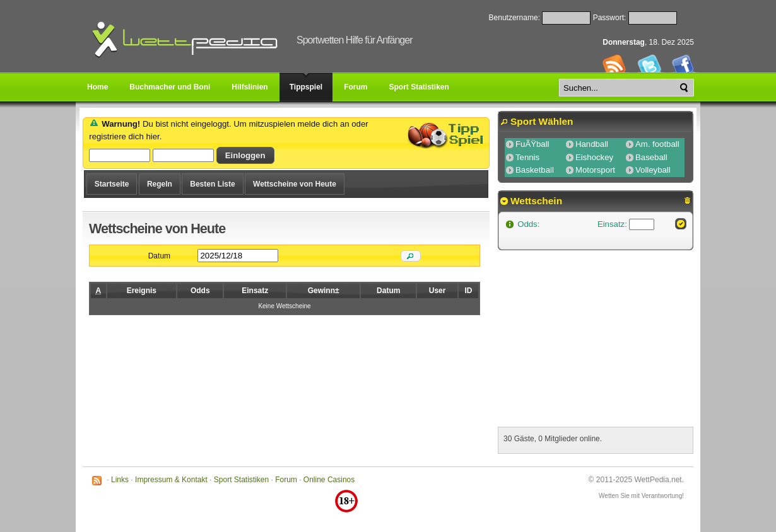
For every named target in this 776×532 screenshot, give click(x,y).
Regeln (160, 184)
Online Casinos (329, 480)
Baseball (651, 157)
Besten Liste (212, 184)
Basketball (535, 170)
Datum (159, 256)
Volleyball (653, 170)
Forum (286, 480)
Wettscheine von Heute (295, 184)
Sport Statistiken (241, 480)
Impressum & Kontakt (171, 480)
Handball (592, 144)
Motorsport (595, 170)
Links (120, 480)
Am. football (657, 144)
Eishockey (594, 157)
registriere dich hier (124, 136)
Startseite (112, 184)
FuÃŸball (532, 144)
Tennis (527, 157)
